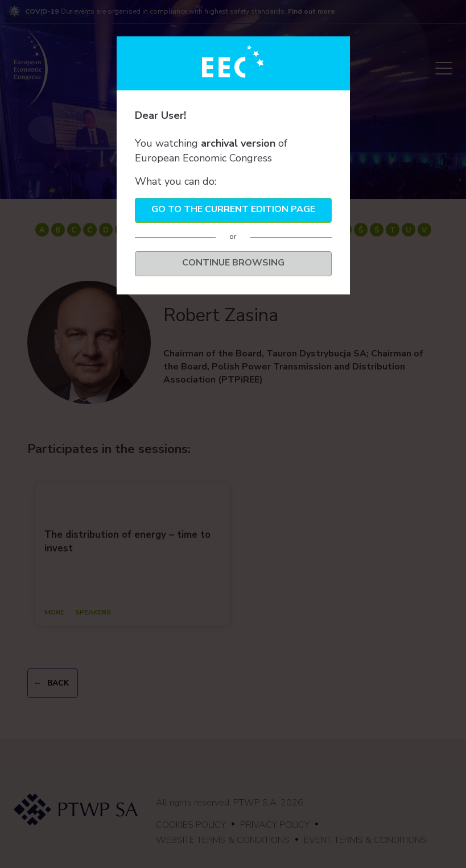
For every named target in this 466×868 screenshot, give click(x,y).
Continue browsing (233, 263)
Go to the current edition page (233, 209)
